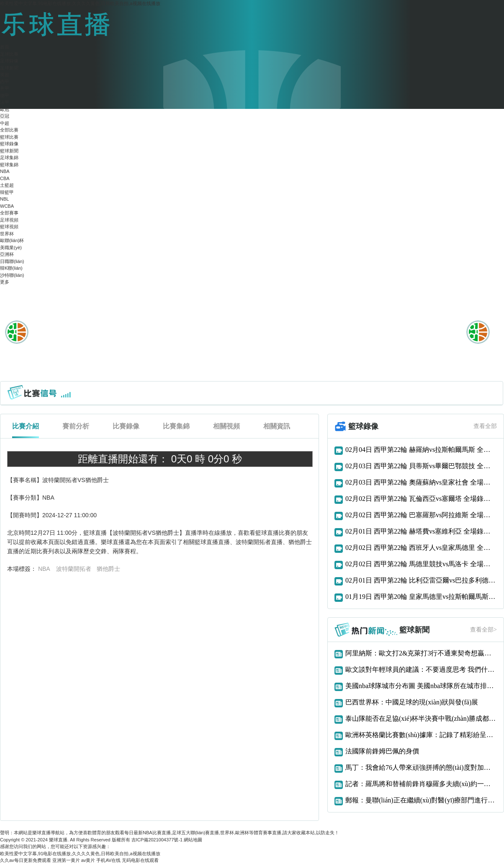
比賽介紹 (26, 426)
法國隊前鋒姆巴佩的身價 (382, 751)
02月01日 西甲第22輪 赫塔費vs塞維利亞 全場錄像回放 (421, 531)
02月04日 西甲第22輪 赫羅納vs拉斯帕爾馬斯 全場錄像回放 (421, 450)
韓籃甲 (7, 192)
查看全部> (483, 630)
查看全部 (485, 426)
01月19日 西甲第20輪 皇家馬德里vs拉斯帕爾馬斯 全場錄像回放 (421, 597)
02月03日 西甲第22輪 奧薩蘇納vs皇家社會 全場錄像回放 (421, 482)
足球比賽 (9, 54)
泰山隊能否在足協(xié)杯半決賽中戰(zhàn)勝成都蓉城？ (421, 718)
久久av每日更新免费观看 (26, 860)
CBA (5, 178)
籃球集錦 (9, 165)
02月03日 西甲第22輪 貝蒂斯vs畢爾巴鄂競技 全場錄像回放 (421, 466)
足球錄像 (9, 61)
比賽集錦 (176, 426)
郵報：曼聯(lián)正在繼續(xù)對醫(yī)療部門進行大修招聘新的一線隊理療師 (421, 800)
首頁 (5, 47)
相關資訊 (277, 426)
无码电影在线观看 (140, 860)
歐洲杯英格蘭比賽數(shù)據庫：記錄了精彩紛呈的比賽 (421, 735)
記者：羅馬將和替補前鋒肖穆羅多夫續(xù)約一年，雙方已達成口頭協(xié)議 (421, 784)
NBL (4, 199)
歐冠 (5, 109)
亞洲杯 (7, 254)
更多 (5, 282)
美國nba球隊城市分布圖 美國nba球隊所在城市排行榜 (421, 686)
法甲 (5, 102)
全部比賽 (9, 130)
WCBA (7, 206)
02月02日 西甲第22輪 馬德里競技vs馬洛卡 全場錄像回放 (421, 564)
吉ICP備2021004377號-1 (157, 840)
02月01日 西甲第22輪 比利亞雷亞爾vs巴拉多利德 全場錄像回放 (421, 580)
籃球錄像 (9, 144)
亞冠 (5, 116)
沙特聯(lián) (12, 275)
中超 (5, 123)
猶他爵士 (108, 569)
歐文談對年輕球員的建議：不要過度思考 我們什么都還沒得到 (421, 669)
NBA (5, 171)
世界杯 (7, 234)
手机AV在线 (108, 860)
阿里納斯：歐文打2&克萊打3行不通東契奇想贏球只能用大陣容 (421, 653)
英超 (5, 75)
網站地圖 (193, 840)
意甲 (5, 88)
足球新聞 (9, 68)
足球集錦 (9, 157)
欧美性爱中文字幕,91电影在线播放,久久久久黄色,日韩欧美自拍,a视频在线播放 (80, 3)
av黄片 (88, 860)
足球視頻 (9, 220)
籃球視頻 (9, 227)
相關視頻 (226, 426)
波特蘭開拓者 (74, 569)
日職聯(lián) (12, 261)
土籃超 (7, 185)
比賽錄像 (126, 426)
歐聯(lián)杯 (12, 240)
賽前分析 (76, 426)
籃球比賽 (9, 137)
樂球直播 (58, 840)
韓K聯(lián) (11, 268)
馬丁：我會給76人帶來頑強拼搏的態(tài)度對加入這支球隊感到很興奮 (421, 767)
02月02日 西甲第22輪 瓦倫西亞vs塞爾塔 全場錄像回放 (421, 499)
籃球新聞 (9, 151)
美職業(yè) (11, 248)
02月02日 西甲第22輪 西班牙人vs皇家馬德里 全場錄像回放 (421, 548)
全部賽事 (9, 213)
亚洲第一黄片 (66, 860)
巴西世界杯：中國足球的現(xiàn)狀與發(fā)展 (412, 702)
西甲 (5, 82)
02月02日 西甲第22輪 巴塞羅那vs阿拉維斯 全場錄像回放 (421, 515)
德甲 (5, 95)
